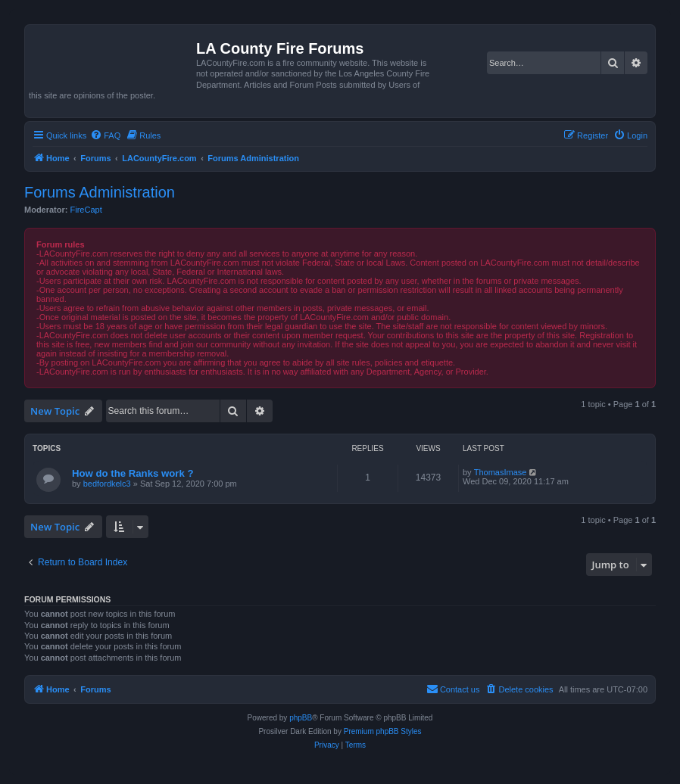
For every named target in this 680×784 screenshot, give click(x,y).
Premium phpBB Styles (383, 731)
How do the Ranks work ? (133, 473)
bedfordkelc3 (107, 484)
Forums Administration (100, 192)
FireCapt (86, 210)
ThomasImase (501, 472)
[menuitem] (105, 135)
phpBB (301, 718)
